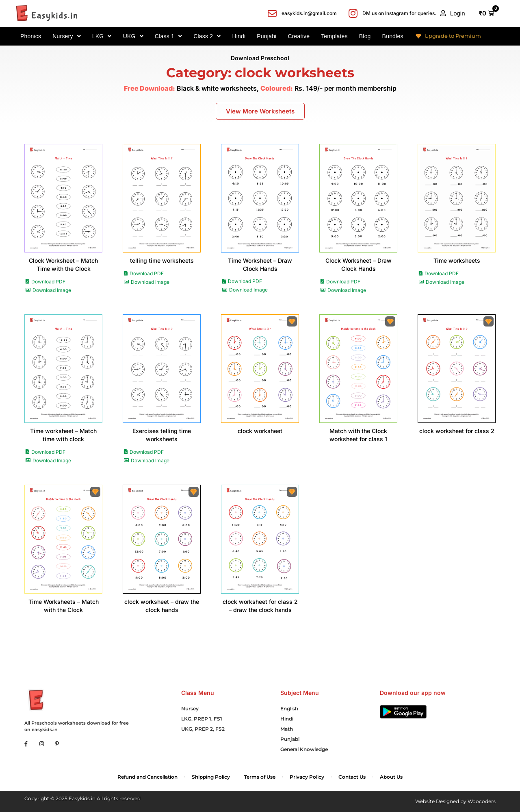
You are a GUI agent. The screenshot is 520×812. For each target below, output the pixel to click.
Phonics (31, 36)
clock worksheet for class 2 (457, 431)
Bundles (393, 36)
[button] (453, 13)
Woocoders (482, 801)
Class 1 (168, 36)
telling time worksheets (162, 260)
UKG (133, 36)
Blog (365, 36)
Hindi (239, 36)
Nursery (67, 36)
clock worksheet (260, 431)
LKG (102, 36)
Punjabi (266, 36)
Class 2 (207, 36)
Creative (299, 36)
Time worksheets (457, 260)
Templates (334, 36)
